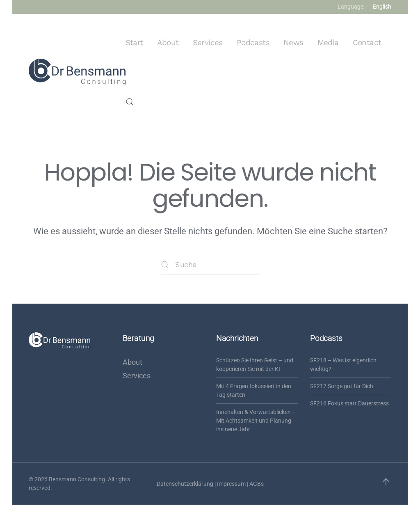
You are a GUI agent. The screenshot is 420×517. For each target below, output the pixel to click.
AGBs (257, 484)
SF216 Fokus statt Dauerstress (349, 403)
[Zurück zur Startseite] (77, 72)
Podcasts (253, 42)
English (382, 7)
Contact (367, 42)
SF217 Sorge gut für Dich (342, 386)
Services (208, 42)
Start (134, 42)
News (293, 42)
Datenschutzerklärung (185, 484)
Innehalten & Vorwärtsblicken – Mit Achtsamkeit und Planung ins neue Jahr (256, 421)
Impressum (231, 484)
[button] (130, 102)
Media (328, 42)
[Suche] (210, 265)
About (168, 42)
